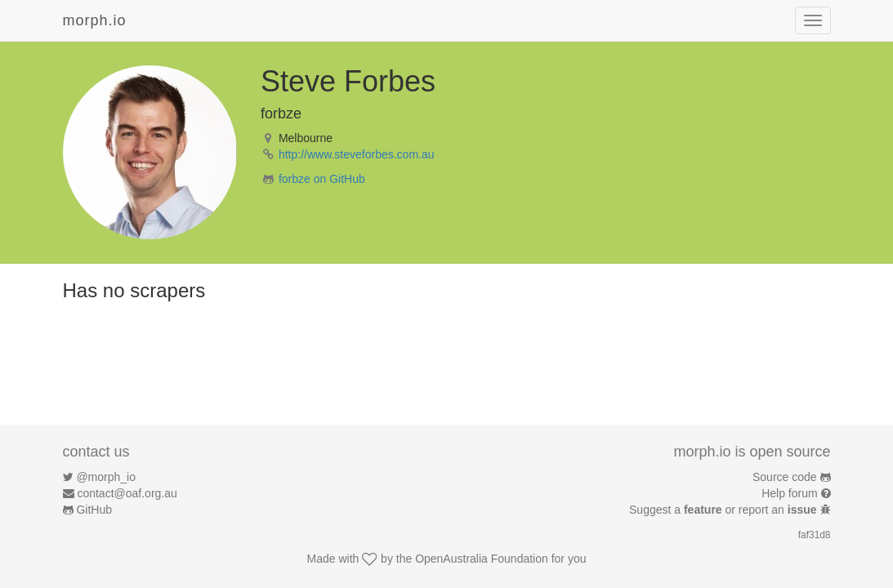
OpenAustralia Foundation (482, 559)
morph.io (95, 20)
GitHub (94, 510)
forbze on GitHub (322, 179)
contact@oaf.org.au (127, 493)
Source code (785, 477)
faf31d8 (815, 535)
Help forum (789, 493)
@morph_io (106, 477)
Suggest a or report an (724, 510)
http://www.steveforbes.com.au (357, 154)
